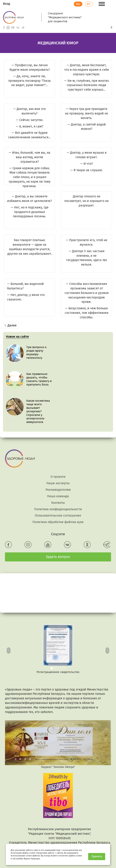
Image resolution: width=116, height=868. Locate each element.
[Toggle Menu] (102, 4)
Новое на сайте (17, 337)
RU (78, 4)
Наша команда (58, 469)
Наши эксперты (58, 456)
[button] (9, 623)
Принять (97, 856)
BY (89, 4)
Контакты (58, 476)
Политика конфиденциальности (58, 482)
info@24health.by (60, 834)
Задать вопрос (58, 530)
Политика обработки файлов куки (58, 495)
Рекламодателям (58, 463)
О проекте (58, 450)
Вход (7, 4)
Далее (11, 325)
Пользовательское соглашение (58, 489)
